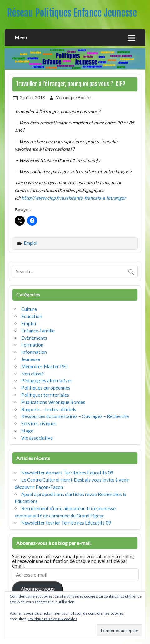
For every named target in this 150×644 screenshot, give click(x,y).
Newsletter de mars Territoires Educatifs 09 (67, 473)
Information (34, 352)
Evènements (34, 338)
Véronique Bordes (74, 98)
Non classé (32, 374)
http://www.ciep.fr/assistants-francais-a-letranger (74, 198)
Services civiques (39, 423)
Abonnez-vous (38, 589)
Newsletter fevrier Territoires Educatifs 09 (66, 523)
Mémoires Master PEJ (45, 366)
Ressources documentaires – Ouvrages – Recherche (75, 416)
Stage (27, 431)
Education (32, 316)
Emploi (31, 243)
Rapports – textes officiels (49, 409)
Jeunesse (31, 359)
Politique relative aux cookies (53, 619)
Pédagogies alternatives (47, 380)
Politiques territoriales (45, 395)
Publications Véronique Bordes (53, 402)
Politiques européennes (46, 388)
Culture (29, 309)
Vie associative (37, 438)
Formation (32, 345)
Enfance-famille (38, 331)
